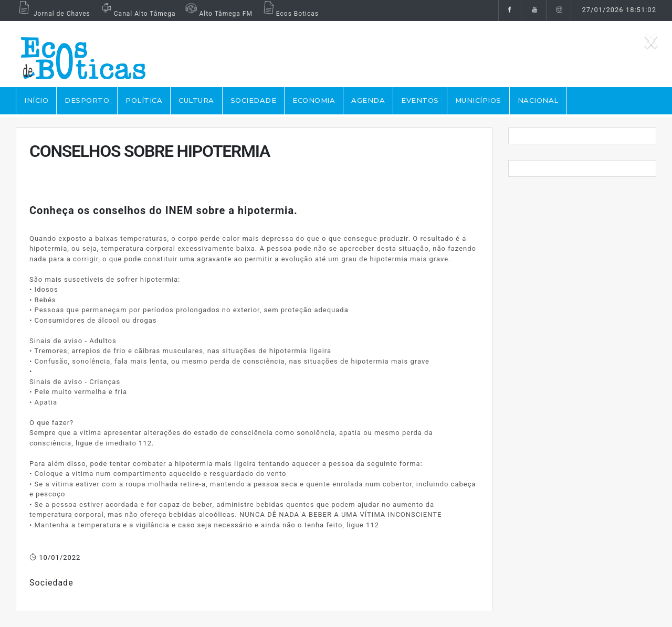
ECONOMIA (314, 100)
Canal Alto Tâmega (137, 14)
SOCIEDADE (254, 100)
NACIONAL (538, 100)
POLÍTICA (144, 100)
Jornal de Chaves (53, 14)
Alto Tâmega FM (218, 14)
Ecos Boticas (290, 14)
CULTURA (196, 100)
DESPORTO (87, 100)
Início (36, 100)
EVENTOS (420, 100)
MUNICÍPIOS (478, 100)
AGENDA (368, 100)
